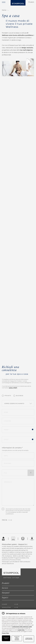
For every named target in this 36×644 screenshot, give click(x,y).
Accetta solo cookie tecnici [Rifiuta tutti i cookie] (17, 638)
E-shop (4, 604)
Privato (8, 396)
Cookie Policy (21, 630)
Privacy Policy (5, 633)
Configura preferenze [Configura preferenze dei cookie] (29, 639)
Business (20, 396)
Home (4, 10)
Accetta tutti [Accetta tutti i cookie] (6, 638)
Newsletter (6, 607)
